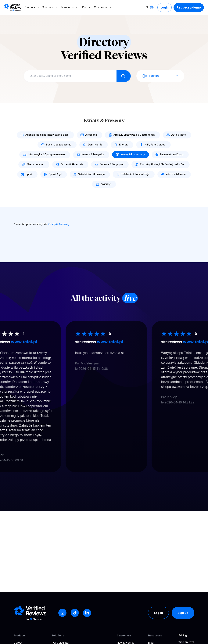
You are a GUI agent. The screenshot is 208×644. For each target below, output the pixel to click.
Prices (86, 7)
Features (32, 7)
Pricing (183, 635)
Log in (158, 613)
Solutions (50, 7)
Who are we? (186, 642)
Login (165, 7)
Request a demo (189, 7)
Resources (69, 7)
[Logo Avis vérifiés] (13, 7)
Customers (103, 7)
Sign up (183, 613)
